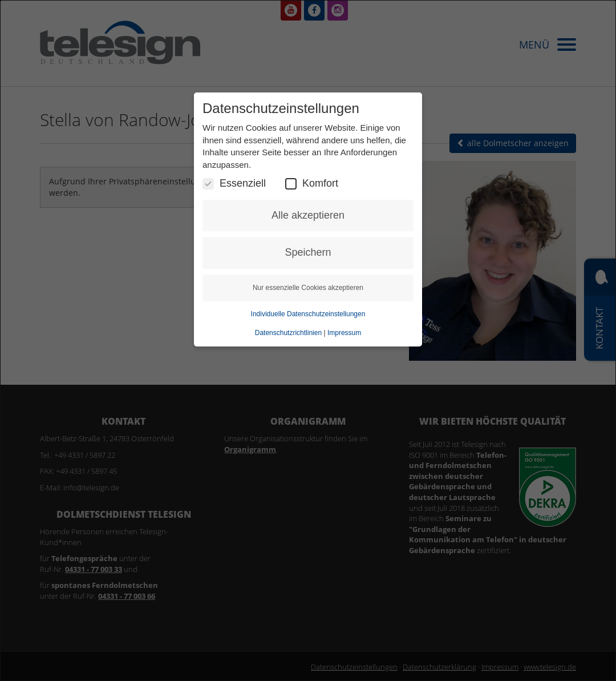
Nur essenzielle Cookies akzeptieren (308, 288)
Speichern (308, 252)
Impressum (344, 333)
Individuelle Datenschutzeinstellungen (308, 314)
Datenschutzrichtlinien (288, 333)
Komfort (312, 184)
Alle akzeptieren (308, 215)
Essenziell (234, 184)
